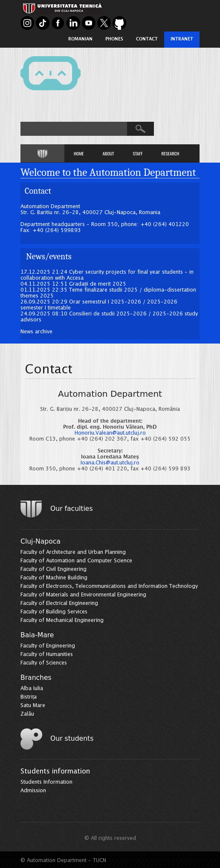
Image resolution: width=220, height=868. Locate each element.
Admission (33, 791)
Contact (147, 39)
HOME (79, 153)
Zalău (27, 714)
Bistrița (29, 697)
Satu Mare (33, 706)
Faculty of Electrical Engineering (59, 603)
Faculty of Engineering (48, 646)
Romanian (80, 39)
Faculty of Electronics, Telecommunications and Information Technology (109, 586)
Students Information (46, 782)
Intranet (182, 39)
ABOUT (108, 153)
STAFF (138, 153)
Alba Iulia (32, 689)
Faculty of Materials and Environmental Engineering (83, 595)
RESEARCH (170, 153)
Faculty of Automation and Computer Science (76, 561)
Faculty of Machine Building (54, 578)
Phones (114, 39)
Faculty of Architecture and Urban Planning (73, 552)
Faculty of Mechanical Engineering (62, 620)
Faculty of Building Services (54, 612)
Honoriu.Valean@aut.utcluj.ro (110, 433)
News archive (36, 332)
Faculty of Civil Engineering (54, 569)
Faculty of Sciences (44, 663)
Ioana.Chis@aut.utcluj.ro (110, 463)
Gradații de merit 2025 (98, 284)
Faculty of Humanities (47, 655)
